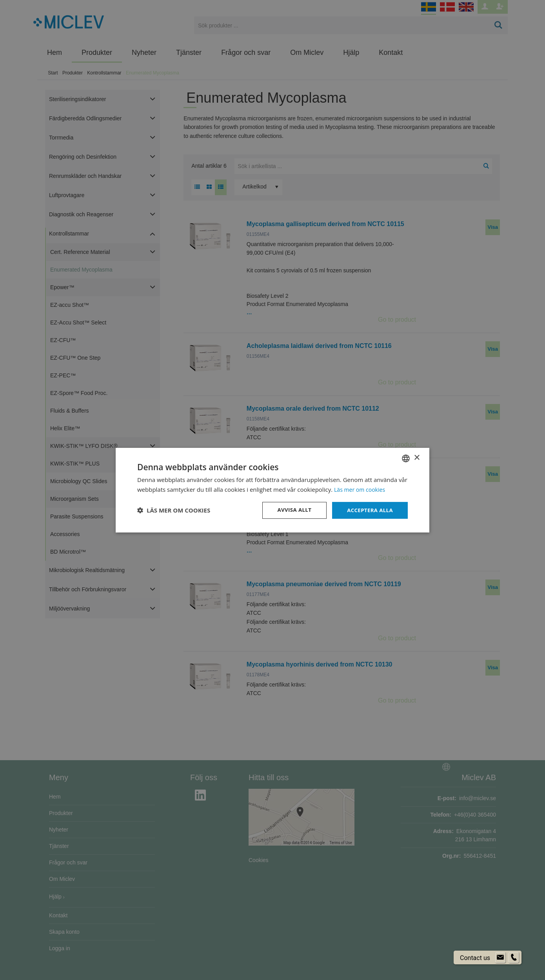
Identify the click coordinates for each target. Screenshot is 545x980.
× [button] (417, 457)
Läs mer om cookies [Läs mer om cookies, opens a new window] (361, 489)
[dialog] (272, 490)
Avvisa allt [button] (291, 510)
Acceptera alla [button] (369, 510)
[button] (174, 510)
